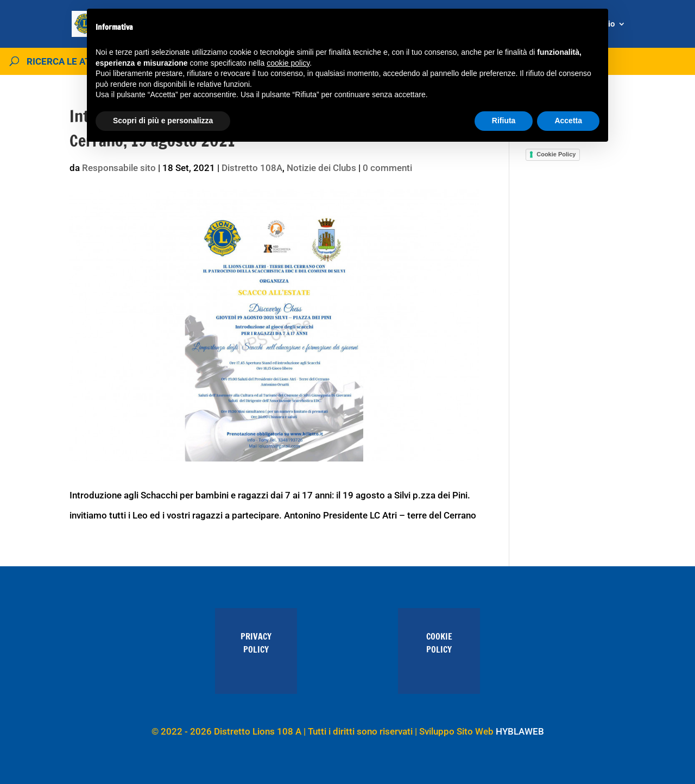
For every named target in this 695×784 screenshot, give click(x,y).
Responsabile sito (119, 168)
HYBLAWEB (520, 731)
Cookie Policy (556, 154)
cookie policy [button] (288, 63)
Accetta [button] (568, 121)
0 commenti (387, 168)
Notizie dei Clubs (321, 168)
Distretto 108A (252, 168)
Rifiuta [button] (504, 121)
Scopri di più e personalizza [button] (163, 121)
